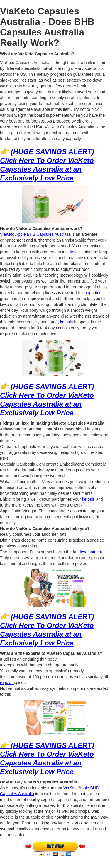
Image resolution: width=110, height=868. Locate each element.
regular (7, 683)
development (90, 552)
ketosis (77, 252)
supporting (92, 293)
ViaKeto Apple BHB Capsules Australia (35, 234)
